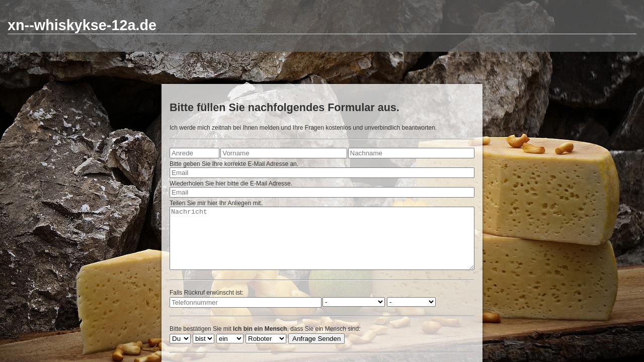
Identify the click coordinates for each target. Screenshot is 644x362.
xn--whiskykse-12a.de (82, 25)
